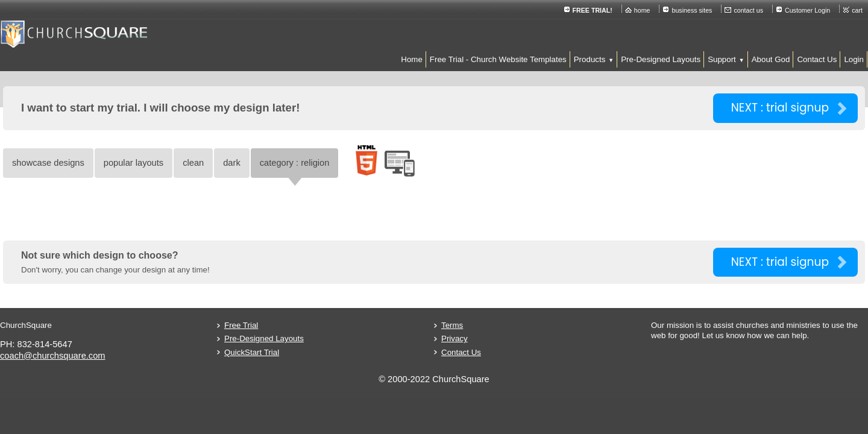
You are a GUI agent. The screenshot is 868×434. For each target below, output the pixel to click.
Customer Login (707, 10)
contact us (648, 10)
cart (756, 10)
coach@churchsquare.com (155, 356)
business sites (591, 10)
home (542, 10)
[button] (492, 59)
